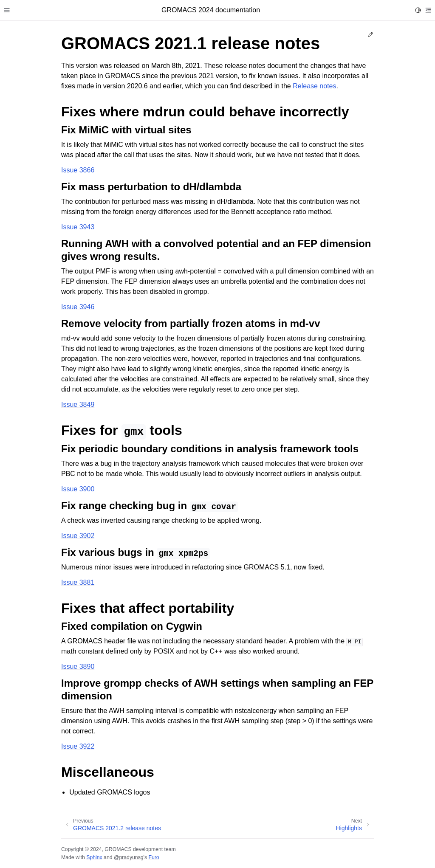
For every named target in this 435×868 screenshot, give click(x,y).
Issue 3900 (78, 489)
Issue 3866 (78, 170)
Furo (154, 857)
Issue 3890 (78, 666)
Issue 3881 (78, 582)
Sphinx (94, 857)
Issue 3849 (78, 404)
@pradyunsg (129, 857)
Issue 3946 (78, 307)
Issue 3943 (78, 227)
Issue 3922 (78, 746)
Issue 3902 (78, 536)
